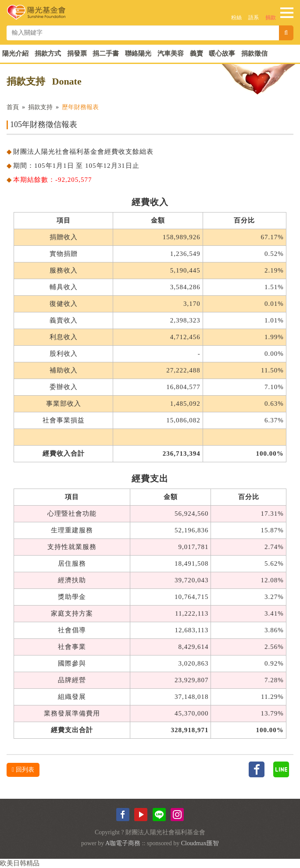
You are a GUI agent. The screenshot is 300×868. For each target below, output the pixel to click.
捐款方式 (48, 53)
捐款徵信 (254, 53)
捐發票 (77, 53)
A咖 (111, 843)
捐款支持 (40, 107)
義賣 (196, 53)
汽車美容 (171, 53)
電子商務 (128, 843)
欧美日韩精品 (20, 863)
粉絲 (236, 18)
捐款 (271, 18)
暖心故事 (222, 53)
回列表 (23, 770)
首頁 (13, 107)
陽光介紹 (15, 53)
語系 (254, 18)
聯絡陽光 (138, 53)
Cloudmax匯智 (200, 843)
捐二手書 (106, 53)
